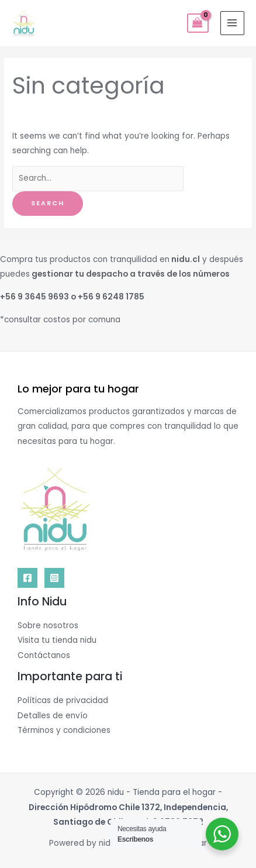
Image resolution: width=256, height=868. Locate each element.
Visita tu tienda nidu (57, 640)
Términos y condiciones (64, 730)
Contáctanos (44, 655)
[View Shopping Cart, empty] (198, 23)
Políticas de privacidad (63, 700)
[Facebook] (27, 578)
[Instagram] (54, 578)
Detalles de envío (53, 716)
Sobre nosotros (48, 626)
